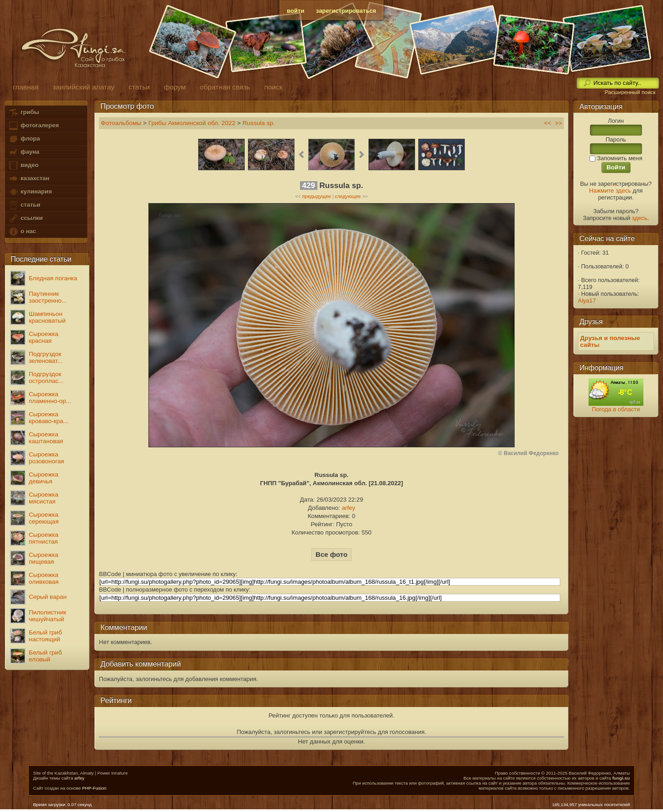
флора (24, 139)
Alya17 (587, 301)
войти (295, 11)
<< (547, 123)
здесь (640, 218)
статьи (24, 205)
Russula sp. (259, 123)
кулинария (30, 192)
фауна (24, 152)
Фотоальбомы (121, 123)
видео (23, 165)
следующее (348, 196)
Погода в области (616, 409)
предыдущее (317, 196)
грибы (24, 113)
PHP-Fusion (94, 788)
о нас (22, 232)
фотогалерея (33, 126)
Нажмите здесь (610, 191)
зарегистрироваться (346, 11)
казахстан (29, 179)
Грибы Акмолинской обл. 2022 (192, 123)
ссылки (25, 218)
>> (558, 123)
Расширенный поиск (630, 92)
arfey (348, 508)
